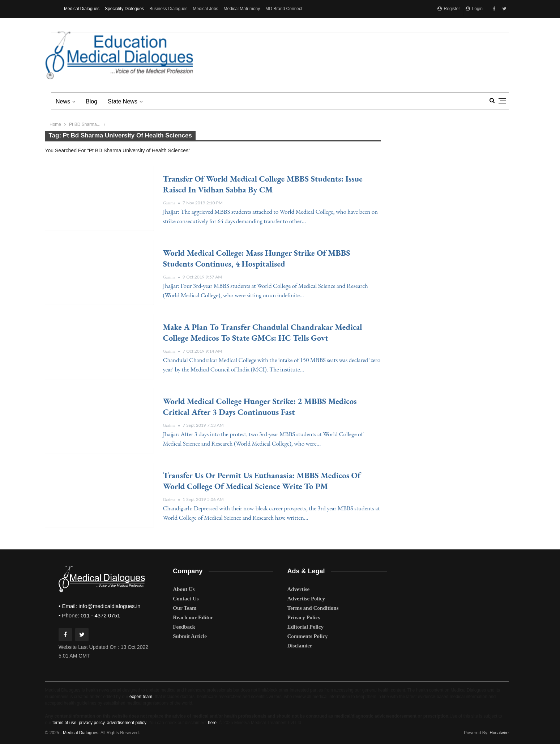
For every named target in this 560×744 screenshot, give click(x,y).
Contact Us (186, 599)
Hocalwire (499, 733)
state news (123, 101)
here (212, 723)
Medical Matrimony (242, 9)
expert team (141, 697)
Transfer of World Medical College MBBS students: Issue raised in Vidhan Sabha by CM (263, 184)
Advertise (299, 589)
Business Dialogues (168, 9)
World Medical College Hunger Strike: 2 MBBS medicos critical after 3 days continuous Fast (260, 407)
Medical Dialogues (82, 9)
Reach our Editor (193, 617)
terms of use (64, 723)
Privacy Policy (304, 617)
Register (449, 9)
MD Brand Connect (284, 9)
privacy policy (92, 723)
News (63, 101)
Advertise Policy (306, 599)
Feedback (184, 627)
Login (474, 9)
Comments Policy (308, 636)
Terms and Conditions (313, 608)
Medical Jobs (206, 9)
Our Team (185, 608)
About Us (184, 589)
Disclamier (300, 646)
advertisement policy (127, 723)
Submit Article (190, 636)
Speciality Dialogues (124, 9)
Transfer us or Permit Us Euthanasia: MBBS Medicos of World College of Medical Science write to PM (262, 481)
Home (55, 124)
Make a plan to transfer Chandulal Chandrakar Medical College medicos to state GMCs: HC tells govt (263, 332)
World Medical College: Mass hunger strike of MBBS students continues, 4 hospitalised (257, 258)
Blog (91, 101)
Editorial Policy (305, 627)
